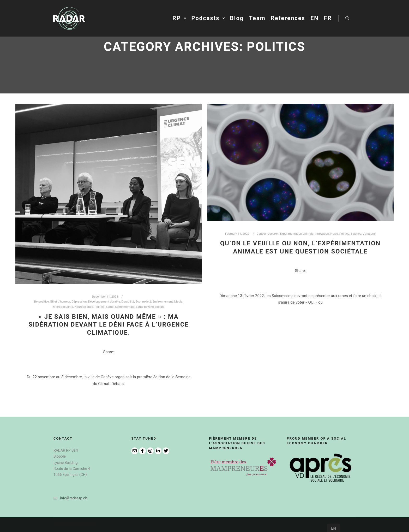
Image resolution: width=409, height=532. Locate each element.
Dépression (79, 302)
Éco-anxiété (143, 302)
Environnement (163, 302)
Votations (369, 234)
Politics (99, 307)
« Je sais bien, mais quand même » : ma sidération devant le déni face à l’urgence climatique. (109, 325)
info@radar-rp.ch (70, 498)
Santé (110, 307)
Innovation (322, 234)
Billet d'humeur (60, 302)
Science (356, 234)
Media (178, 302)
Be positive (42, 302)
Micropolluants (63, 307)
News (334, 234)
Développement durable (104, 302)
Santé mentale (125, 307)
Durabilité (128, 302)
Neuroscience (84, 307)
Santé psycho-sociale (150, 307)
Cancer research (267, 234)
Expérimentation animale (297, 234)
